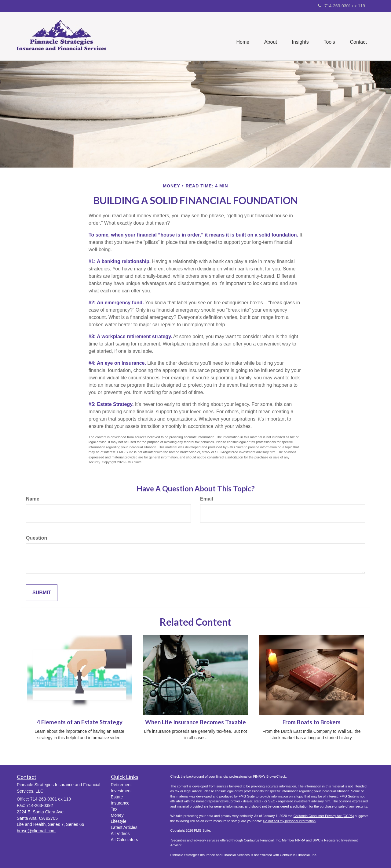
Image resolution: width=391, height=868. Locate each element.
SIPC (316, 840)
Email (207, 499)
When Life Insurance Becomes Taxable (195, 722)
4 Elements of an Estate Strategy (80, 722)
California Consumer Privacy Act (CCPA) (324, 816)
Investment (121, 791)
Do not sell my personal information (289, 821)
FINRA (300, 840)
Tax (114, 809)
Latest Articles (124, 827)
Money (117, 815)
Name (33, 499)
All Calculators (124, 840)
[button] (269, 36)
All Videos (120, 834)
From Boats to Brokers (312, 722)
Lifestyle (119, 821)
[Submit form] (42, 593)
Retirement (121, 785)
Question (37, 538)
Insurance (120, 803)
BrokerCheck (276, 776)
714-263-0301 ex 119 (342, 6)
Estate (117, 797)
